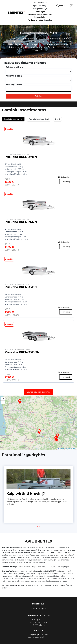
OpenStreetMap (71, 449)
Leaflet (61, 449)
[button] (39, 432)
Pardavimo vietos (35, 20)
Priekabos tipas (14, 67)
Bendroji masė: (14, 84)
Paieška (62, 6)
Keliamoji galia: (14, 76)
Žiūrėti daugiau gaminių (38, 392)
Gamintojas (40, 12)
